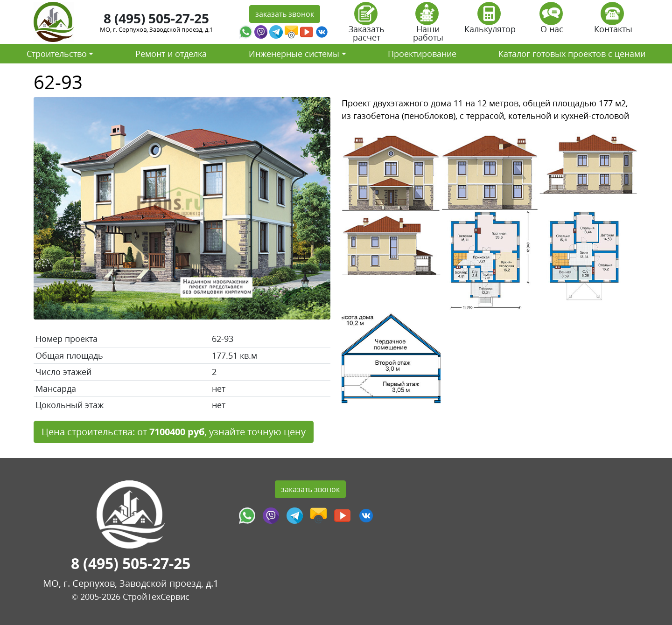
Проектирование (422, 54)
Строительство (57, 54)
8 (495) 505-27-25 (156, 18)
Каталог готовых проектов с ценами (572, 54)
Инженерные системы (294, 54)
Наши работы (428, 25)
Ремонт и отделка (171, 54)
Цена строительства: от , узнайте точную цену (174, 432)
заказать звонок (285, 14)
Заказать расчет (367, 25)
